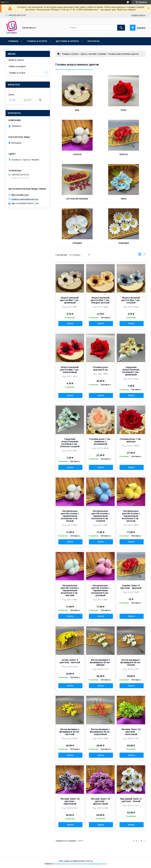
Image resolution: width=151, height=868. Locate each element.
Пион (124, 199)
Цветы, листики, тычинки (93, 54)
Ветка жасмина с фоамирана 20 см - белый (131, 662)
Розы (124, 110)
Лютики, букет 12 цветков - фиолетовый (100, 801)
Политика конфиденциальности (93, 864)
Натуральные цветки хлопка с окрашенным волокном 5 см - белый (70, 516)
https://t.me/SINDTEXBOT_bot (25, 203)
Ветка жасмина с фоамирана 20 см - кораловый (100, 732)
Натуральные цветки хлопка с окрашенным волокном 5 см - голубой (100, 516)
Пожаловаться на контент (66, 864)
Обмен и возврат (17, 66)
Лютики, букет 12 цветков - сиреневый (70, 801)
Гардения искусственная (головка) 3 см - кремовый (131, 371)
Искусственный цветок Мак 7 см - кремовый (70, 300)
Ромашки (124, 243)
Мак (77, 110)
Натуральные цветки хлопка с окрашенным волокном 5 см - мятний (70, 590)
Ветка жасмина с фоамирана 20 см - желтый (70, 732)
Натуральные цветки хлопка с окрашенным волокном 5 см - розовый (100, 590)
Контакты (94, 41)
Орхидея (77, 243)
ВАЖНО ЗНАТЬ (16, 60)
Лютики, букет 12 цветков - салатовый (131, 732)
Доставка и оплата (67, 41)
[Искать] (121, 28)
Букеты (124, 154)
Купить (70, 323)
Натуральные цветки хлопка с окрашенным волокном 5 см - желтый (131, 516)
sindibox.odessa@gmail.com (25, 199)
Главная (13, 41)
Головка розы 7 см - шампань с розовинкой (100, 441)
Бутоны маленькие (77, 199)
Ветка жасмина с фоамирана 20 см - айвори (100, 662)
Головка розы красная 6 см (100, 368)
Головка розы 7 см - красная (131, 440)
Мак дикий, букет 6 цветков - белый (131, 800)
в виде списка (144, 255)
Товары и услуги (37, 41)
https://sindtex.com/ (20, 195)
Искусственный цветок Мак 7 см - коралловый (70, 370)
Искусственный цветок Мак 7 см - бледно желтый (100, 300)
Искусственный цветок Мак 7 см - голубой (131, 300)
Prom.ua (89, 861)
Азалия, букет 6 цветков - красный (131, 587)
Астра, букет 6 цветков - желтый (70, 661)
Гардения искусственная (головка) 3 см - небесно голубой (70, 443)
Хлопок (77, 154)
